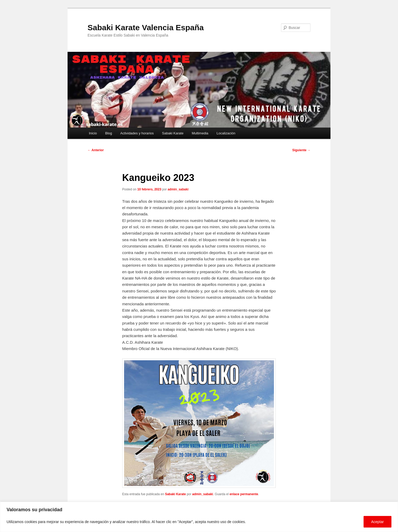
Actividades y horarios (137, 133)
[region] (199, 517)
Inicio (93, 133)
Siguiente (301, 150)
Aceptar (377, 522)
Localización (226, 133)
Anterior (96, 150)
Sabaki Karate (173, 133)
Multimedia (200, 133)
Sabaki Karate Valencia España (146, 27)
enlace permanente (244, 494)
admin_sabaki (178, 189)
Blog (109, 133)
